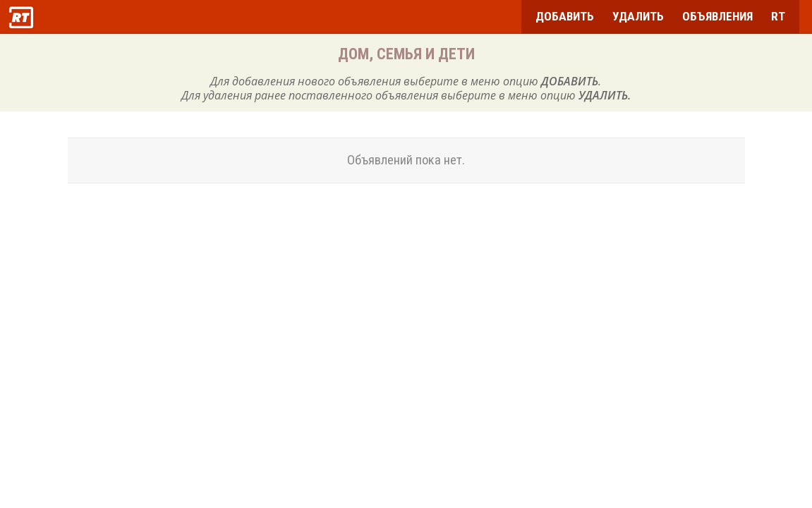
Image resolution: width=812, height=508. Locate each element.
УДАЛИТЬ (638, 16)
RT (778, 16)
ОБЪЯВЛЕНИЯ (717, 16)
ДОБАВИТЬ (565, 16)
